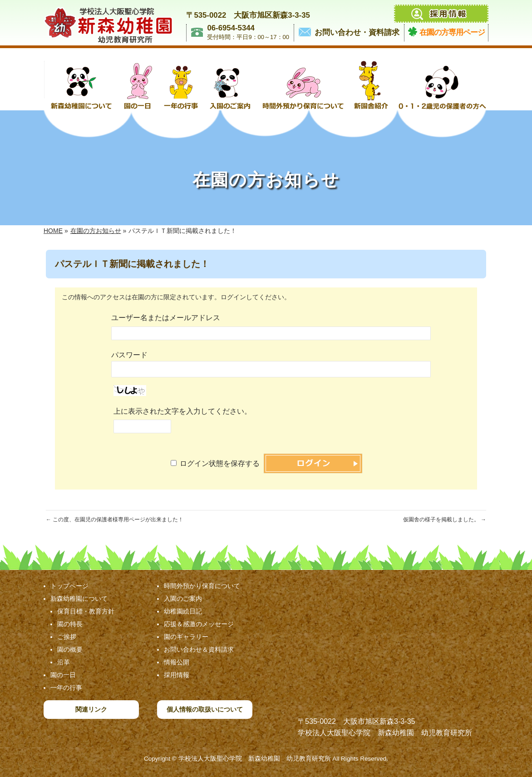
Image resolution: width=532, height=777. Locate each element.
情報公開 (177, 662)
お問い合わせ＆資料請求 (199, 649)
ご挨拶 (67, 637)
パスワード (129, 355)
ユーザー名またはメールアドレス (166, 318)
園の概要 (70, 649)
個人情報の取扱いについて (205, 709)
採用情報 (177, 675)
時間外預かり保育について (202, 586)
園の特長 (70, 624)
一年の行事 (66, 688)
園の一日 (63, 675)
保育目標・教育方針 (86, 611)
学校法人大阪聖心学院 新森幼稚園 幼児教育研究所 (255, 759)
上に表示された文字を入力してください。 (182, 411)
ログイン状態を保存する (220, 463)
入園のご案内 (183, 599)
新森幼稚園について (79, 599)
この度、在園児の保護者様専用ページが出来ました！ (115, 520)
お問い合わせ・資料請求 (357, 32)
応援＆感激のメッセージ (199, 624)
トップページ (69, 586)
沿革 (64, 662)
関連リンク (91, 709)
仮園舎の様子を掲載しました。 (445, 520)
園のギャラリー (186, 637)
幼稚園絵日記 (183, 611)
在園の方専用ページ (452, 32)
